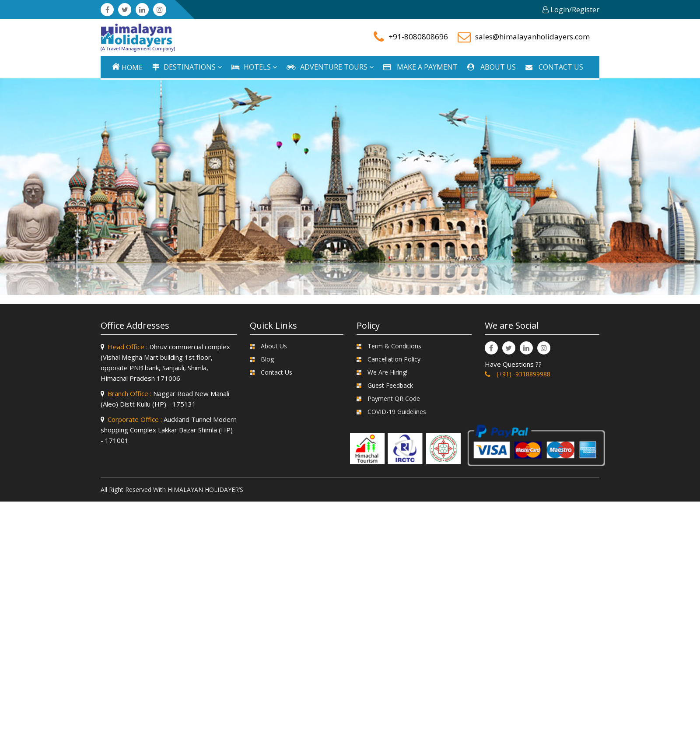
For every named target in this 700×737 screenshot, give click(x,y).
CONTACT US (554, 67)
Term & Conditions (394, 346)
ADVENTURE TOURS (330, 67)
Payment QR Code (394, 398)
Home (127, 67)
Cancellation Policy (394, 359)
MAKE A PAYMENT (420, 67)
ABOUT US (492, 67)
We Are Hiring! (387, 372)
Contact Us (276, 372)
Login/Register (571, 10)
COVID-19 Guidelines (397, 412)
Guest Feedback (390, 385)
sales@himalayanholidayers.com (532, 37)
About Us (274, 346)
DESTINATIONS (187, 67)
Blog (267, 359)
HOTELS (254, 67)
